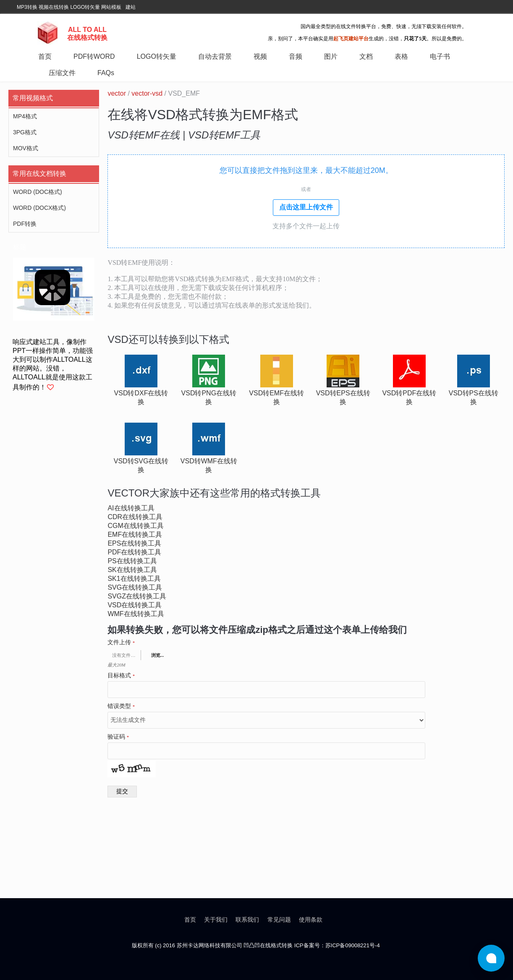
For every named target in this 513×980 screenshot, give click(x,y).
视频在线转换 (54, 7)
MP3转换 (27, 7)
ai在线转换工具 (131, 508)
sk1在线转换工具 (134, 579)
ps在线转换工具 (132, 561)
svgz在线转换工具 (137, 596)
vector (117, 93)
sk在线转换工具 (132, 570)
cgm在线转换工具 (135, 526)
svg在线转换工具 (135, 587)
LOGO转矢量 (85, 7)
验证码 (118, 737)
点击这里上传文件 (306, 207)
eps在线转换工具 (134, 543)
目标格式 (121, 676)
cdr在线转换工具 (135, 517)
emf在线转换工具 (135, 534)
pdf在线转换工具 (134, 552)
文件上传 (121, 643)
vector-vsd (147, 93)
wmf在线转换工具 (136, 614)
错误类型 (121, 706)
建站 (131, 7)
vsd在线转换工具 (135, 605)
